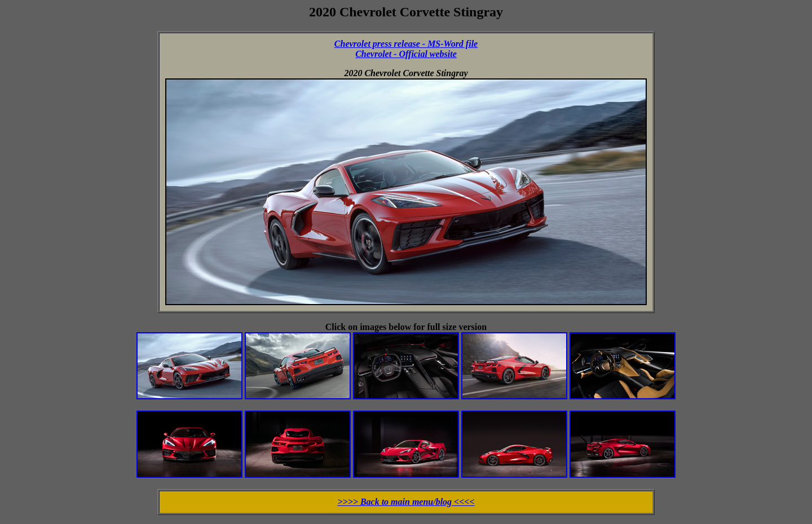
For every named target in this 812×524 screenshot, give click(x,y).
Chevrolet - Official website (406, 54)
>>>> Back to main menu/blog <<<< (406, 502)
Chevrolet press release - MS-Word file (406, 44)
